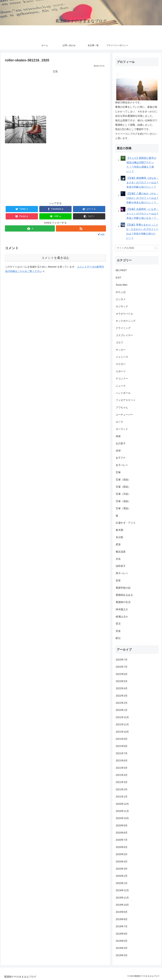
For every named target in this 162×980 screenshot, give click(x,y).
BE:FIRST (121, 270)
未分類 (119, 537)
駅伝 (118, 638)
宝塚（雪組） (123, 508)
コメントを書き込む (55, 258)
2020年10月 (122, 818)
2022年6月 (122, 674)
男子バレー (122, 573)
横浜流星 (121, 552)
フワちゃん (122, 407)
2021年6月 (122, 761)
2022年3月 (122, 696)
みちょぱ (121, 292)
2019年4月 (122, 948)
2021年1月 (122, 797)
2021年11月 (122, 725)
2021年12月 (122, 717)
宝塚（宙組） (123, 480)
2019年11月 (122, 898)
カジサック (122, 306)
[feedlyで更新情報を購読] (30, 228)
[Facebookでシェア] (55, 209)
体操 (118, 436)
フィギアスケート (126, 400)
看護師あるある (124, 595)
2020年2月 (122, 876)
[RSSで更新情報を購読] (81, 228)
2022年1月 (122, 710)
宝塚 (118, 472)
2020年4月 (122, 862)
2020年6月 (122, 847)
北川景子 (121, 444)
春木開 (119, 530)
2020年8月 (122, 833)
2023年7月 (122, 660)
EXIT (118, 278)
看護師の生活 (123, 602)
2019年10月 (122, 905)
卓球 (118, 451)
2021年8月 (122, 746)
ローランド (122, 429)
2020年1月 (122, 883)
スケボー (121, 364)
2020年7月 (122, 840)
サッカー (121, 350)
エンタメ (121, 299)
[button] (89, 216)
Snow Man (122, 285)
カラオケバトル (124, 314)
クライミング (123, 328)
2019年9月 (122, 912)
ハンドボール (123, 393)
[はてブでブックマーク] (89, 209)
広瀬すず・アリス (126, 523)
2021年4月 (122, 775)
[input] (137, 248)
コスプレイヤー (124, 335)
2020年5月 (122, 854)
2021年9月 (122, 739)
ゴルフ (119, 342)
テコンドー (122, 379)
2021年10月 (122, 732)
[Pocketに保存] (22, 216)
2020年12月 (122, 804)
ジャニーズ (122, 357)
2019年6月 (122, 934)
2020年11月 (122, 811)
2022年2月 (122, 703)
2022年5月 (122, 681)
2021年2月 (122, 789)
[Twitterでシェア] (22, 209)
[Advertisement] (55, 93)
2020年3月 (122, 869)
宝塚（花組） (123, 501)
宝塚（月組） (123, 494)
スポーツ (121, 371)
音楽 (118, 631)
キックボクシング (126, 321)
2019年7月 (122, 926)
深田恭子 (121, 566)
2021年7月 (122, 753)
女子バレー (122, 465)
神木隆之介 (122, 609)
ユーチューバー (124, 415)
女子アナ (121, 458)
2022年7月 (122, 667)
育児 (118, 624)
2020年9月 (122, 826)
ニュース (121, 386)
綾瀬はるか (122, 617)
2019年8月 (122, 919)
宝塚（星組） (123, 487)
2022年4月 (122, 688)
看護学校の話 (123, 588)
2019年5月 (122, 941)
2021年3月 (122, 782)
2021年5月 (122, 768)
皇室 (118, 581)
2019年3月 (122, 955)
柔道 (118, 544)
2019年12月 (122, 890)
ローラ (119, 422)
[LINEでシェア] (55, 216)
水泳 (118, 559)
